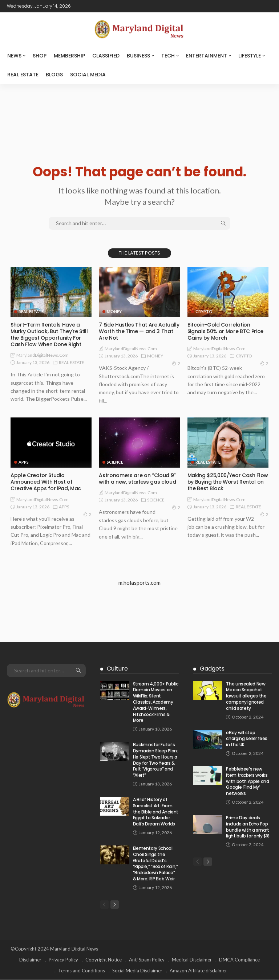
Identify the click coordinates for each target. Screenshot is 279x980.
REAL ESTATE (23, 75)
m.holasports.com (139, 583)
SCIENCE (115, 462)
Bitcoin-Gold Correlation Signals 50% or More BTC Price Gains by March (225, 331)
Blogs (54, 75)
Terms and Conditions (82, 971)
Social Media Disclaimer (137, 971)
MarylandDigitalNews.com (43, 355)
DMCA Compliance (239, 960)
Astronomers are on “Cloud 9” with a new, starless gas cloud (137, 479)
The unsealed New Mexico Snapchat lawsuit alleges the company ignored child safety (246, 696)
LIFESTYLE (250, 56)
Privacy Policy (63, 960)
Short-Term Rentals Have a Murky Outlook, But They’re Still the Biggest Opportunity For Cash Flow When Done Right (49, 335)
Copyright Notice (104, 960)
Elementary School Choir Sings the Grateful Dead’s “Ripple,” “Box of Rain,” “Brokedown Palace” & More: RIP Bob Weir (155, 863)
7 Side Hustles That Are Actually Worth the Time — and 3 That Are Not (139, 331)
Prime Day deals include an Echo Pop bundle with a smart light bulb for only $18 (248, 827)
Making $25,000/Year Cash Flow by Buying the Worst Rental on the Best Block (228, 482)
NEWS (14, 56)
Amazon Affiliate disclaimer (198, 971)
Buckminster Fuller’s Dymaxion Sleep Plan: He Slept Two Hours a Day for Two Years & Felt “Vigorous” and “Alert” (155, 760)
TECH (168, 56)
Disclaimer (30, 960)
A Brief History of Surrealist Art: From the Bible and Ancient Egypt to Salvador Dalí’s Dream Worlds (156, 812)
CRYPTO (204, 311)
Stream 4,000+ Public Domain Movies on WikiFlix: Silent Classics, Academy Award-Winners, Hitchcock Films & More (156, 702)
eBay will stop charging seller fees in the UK (247, 739)
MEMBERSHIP (69, 56)
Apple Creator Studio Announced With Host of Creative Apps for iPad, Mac (46, 482)
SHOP (40, 56)
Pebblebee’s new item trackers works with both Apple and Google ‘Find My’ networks (247, 781)
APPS (24, 462)
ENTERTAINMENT (207, 56)
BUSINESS (138, 56)
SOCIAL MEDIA (88, 75)
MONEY (114, 311)
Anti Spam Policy (147, 960)
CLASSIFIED (106, 56)
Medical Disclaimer (192, 960)
